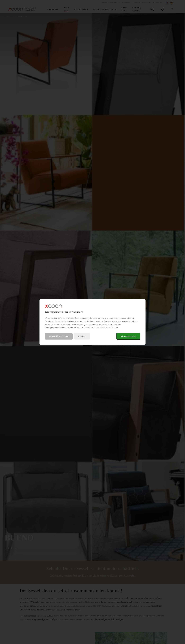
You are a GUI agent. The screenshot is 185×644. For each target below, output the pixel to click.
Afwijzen (82, 336)
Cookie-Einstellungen (59, 336)
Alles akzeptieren (128, 336)
